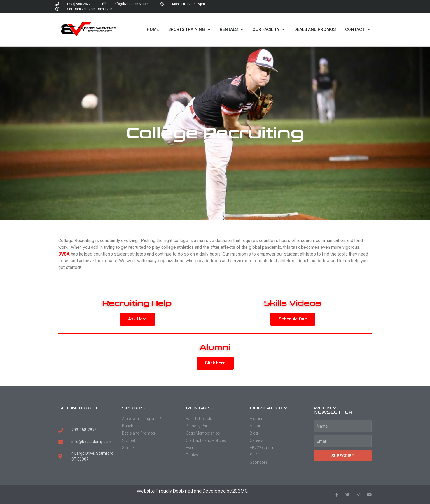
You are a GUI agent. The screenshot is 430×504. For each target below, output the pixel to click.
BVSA (64, 254)
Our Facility (269, 30)
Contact (357, 30)
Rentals (231, 30)
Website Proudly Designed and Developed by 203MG (192, 491)
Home (153, 29)
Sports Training (189, 30)
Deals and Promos (315, 29)
